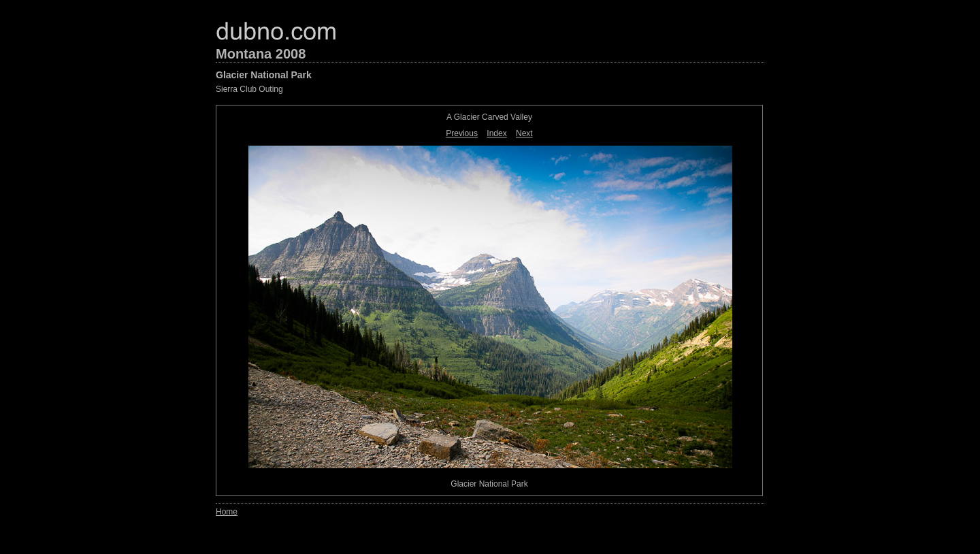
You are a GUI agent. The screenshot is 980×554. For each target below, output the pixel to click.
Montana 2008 (261, 54)
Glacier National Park (264, 75)
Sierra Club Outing (249, 89)
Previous (462, 133)
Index (496, 133)
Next (524, 133)
